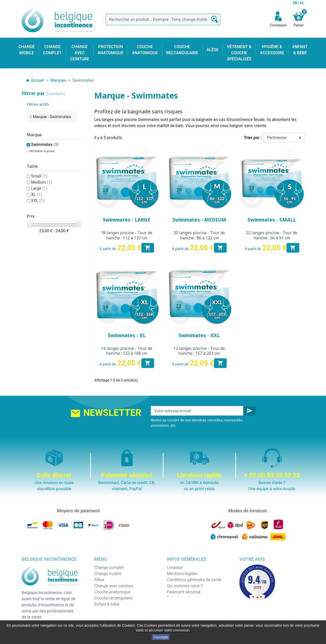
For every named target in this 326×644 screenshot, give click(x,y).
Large (39, 188)
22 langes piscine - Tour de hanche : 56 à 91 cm (272, 235)
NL (302, 3)
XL (37, 194)
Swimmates (45, 145)
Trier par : (253, 138)
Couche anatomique (112, 592)
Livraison (175, 567)
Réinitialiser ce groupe (42, 151)
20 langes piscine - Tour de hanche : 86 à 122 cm (199, 235)
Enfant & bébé (107, 604)
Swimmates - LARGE (127, 220)
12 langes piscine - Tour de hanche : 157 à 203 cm (199, 351)
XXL (38, 201)
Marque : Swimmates (52, 117)
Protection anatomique (115, 616)
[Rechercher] (163, 19)
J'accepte (161, 637)
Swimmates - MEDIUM (199, 220)
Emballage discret (183, 598)
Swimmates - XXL (199, 335)
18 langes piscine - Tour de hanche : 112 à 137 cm (127, 235)
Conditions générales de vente (194, 580)
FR (295, 3)
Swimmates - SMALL (272, 220)
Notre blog (176, 610)
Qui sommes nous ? (185, 586)
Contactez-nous (181, 604)
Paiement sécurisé (184, 592)
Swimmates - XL (127, 335)
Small (39, 176)
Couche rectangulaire (113, 598)
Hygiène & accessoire (114, 610)
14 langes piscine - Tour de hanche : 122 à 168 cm (127, 351)
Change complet (109, 567)
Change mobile (108, 574)
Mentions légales (182, 574)
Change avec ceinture (114, 586)
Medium (42, 182)
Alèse (99, 580)
